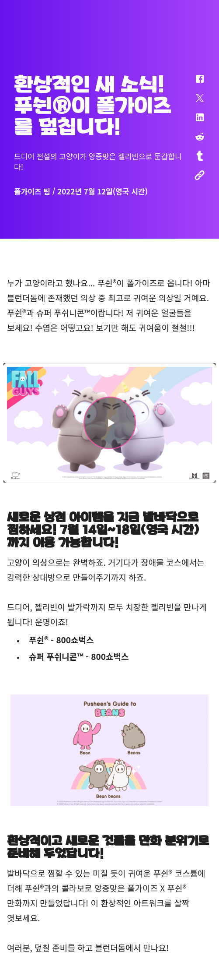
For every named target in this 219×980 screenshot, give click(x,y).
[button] (194, 83)
